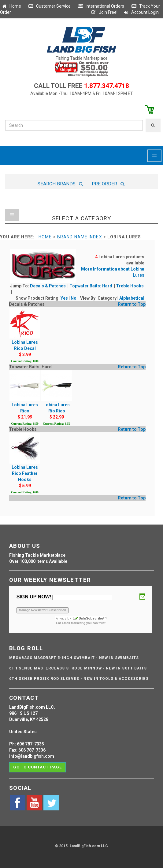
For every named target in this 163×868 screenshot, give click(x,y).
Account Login (141, 12)
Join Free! (104, 12)
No (74, 298)
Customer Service (49, 6)
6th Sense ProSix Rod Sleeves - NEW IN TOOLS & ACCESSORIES (79, 679)
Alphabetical (132, 298)
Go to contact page (37, 767)
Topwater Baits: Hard (91, 286)
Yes (64, 298)
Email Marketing (74, 623)
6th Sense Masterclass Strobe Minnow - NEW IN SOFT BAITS (78, 668)
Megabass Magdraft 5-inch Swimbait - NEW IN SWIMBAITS (74, 658)
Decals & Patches (48, 286)
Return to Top (132, 304)
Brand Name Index (80, 237)
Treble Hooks (130, 286)
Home (11, 6)
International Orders (101, 6)
